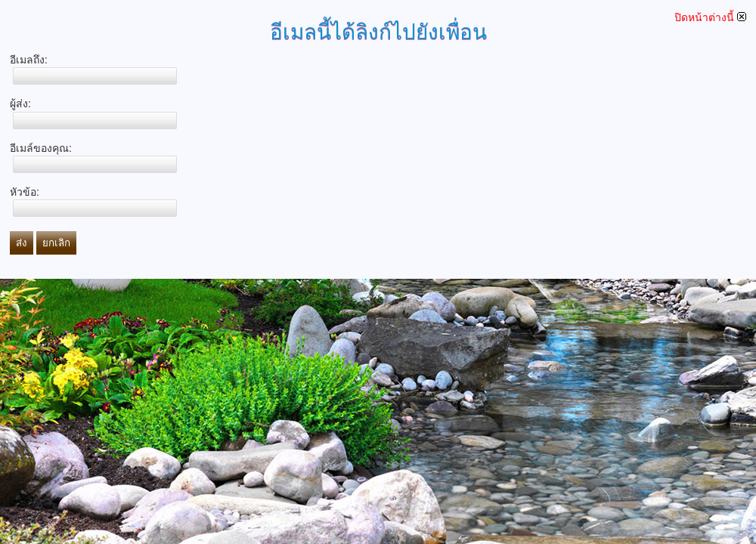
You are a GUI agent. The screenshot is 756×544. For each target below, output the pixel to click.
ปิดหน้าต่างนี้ (710, 17)
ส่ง (22, 243)
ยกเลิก (56, 243)
